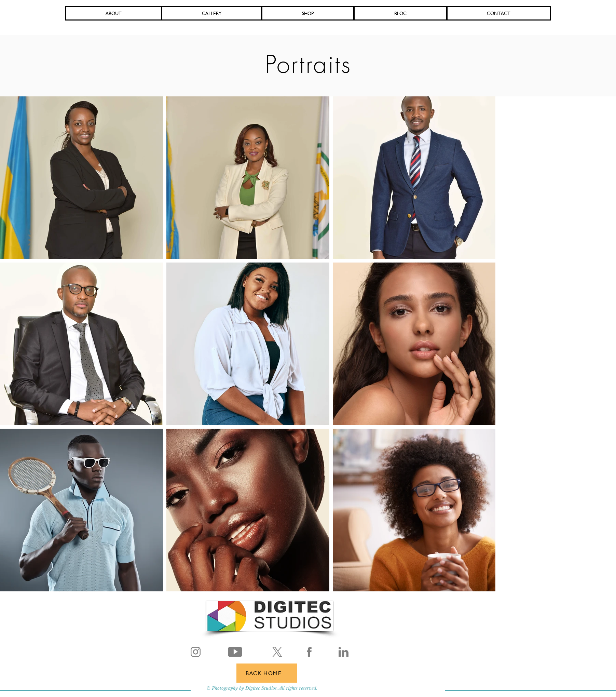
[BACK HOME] (267, 673)
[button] (308, 13)
